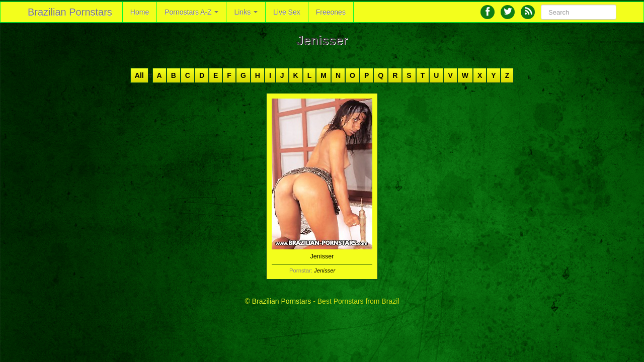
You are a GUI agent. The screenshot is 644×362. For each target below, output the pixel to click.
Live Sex (287, 12)
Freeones (331, 12)
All (139, 75)
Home (140, 12)
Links (246, 12)
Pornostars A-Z (191, 12)
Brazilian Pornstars (70, 12)
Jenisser (325, 270)
